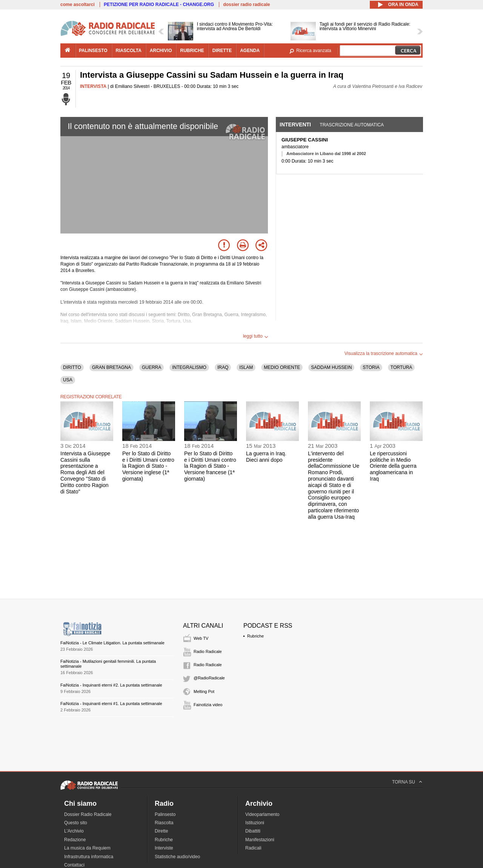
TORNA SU (404, 782)
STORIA (371, 367)
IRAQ (223, 367)
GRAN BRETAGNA (112, 367)
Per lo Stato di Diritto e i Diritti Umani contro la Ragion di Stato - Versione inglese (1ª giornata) (148, 466)
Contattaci (74, 865)
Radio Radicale (208, 651)
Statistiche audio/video (177, 857)
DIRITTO (72, 367)
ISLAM (246, 367)
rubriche (192, 51)
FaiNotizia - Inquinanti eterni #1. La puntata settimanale (111, 704)
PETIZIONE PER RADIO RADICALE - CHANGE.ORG (159, 5)
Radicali (253, 848)
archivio (161, 51)
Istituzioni (255, 823)
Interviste (164, 848)
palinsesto (93, 51)
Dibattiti (253, 831)
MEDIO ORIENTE (282, 367)
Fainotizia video (208, 705)
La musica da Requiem (87, 848)
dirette (222, 51)
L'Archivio (74, 831)
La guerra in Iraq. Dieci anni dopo (266, 457)
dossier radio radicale (246, 5)
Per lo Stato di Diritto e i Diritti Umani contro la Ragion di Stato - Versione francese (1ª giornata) (210, 466)
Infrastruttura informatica (89, 857)
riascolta (129, 51)
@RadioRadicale (209, 678)
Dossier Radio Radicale (88, 814)
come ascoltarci (78, 5)
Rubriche (255, 636)
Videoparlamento (262, 814)
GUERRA (152, 367)
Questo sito (76, 823)
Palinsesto (165, 814)
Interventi (295, 124)
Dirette (161, 831)
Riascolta (164, 823)
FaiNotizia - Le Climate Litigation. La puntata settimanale (112, 643)
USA (68, 380)
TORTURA (401, 367)
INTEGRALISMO (189, 367)
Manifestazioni (260, 840)
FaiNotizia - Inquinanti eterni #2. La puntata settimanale (111, 685)
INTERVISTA (93, 86)
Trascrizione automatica (352, 125)
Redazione (75, 840)
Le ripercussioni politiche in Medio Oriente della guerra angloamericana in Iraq (393, 466)
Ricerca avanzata (314, 51)
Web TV (201, 638)
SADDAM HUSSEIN (331, 367)
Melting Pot (204, 691)
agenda (250, 51)
